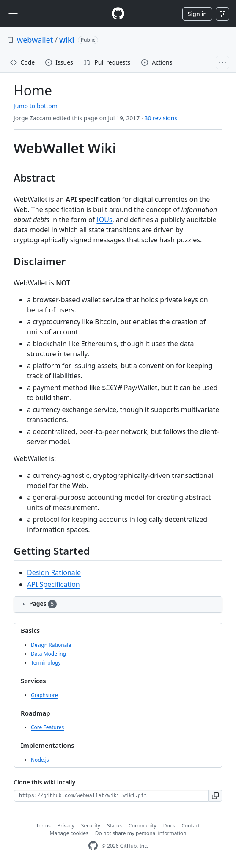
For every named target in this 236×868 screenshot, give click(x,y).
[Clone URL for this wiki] (111, 796)
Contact (191, 826)
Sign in (197, 14)
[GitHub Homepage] (93, 846)
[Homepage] (118, 14)
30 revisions (161, 118)
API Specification (54, 584)
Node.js (40, 760)
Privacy (66, 826)
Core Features (47, 727)
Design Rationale (54, 572)
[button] (215, 796)
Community (143, 826)
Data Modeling (48, 654)
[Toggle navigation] (13, 14)
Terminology (46, 663)
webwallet (35, 40)
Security (91, 826)
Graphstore (44, 695)
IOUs (104, 220)
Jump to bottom (36, 106)
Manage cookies (69, 833)
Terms (43, 826)
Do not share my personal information (141, 833)
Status (114, 826)
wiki (67, 40)
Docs (169, 826)
